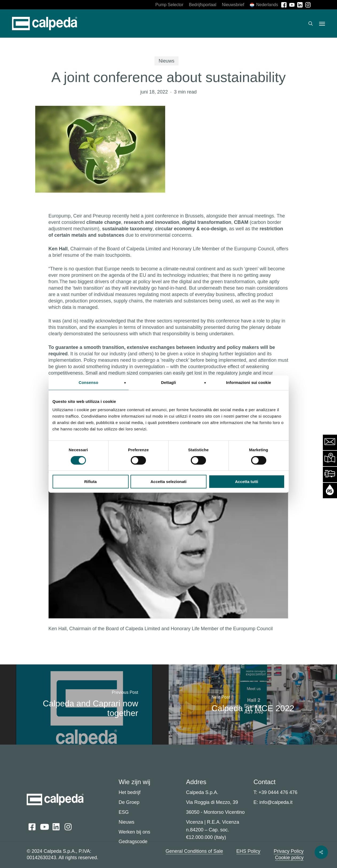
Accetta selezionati (168, 482)
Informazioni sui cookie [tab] (249, 382)
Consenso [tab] (88, 382)
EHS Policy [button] (248, 851)
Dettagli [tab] (169, 382)
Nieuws (166, 61)
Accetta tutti (247, 482)
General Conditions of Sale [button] (194, 851)
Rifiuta (91, 482)
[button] (322, 24)
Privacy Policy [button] (289, 851)
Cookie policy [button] (289, 858)
